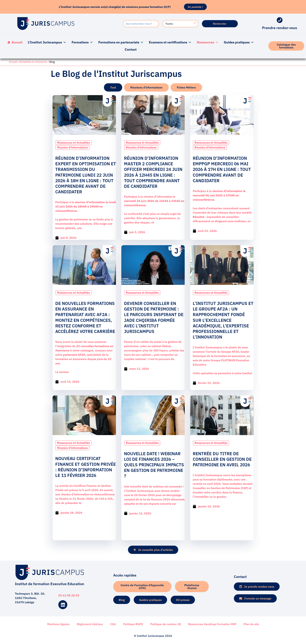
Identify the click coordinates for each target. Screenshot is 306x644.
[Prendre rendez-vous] (280, 20)
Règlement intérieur (90, 624)
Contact (131, 49)
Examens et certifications (170, 42)
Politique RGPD (133, 624)
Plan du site (251, 624)
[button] (153, 549)
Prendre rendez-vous (280, 28)
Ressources (208, 42)
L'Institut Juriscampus (47, 42)
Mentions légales (58, 624)
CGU (113, 624)
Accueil (17, 42)
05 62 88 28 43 (69, 596)
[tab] (113, 87)
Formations (82, 42)
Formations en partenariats (121, 42)
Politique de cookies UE (166, 624)
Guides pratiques (239, 42)
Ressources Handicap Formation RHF (212, 624)
